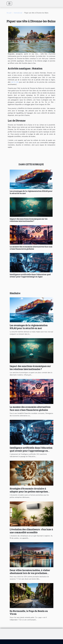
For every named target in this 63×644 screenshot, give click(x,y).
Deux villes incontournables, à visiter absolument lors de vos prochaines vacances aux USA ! (30, 573)
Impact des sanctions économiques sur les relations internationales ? (29, 220)
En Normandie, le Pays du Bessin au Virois (29, 612)
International (18, 13)
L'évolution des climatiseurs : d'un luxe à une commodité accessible (31, 531)
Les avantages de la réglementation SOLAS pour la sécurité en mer (31, 192)
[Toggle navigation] (9, 3)
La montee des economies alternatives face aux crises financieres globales (31, 248)
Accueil (9, 13)
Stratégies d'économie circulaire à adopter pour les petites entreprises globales (29, 491)
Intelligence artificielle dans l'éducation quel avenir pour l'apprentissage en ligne (30, 275)
